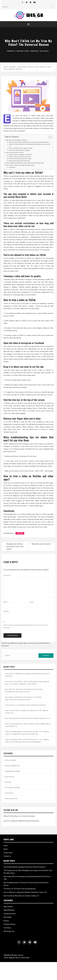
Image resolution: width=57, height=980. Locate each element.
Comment (7, 575)
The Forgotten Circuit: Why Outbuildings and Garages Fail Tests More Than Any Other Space (27, 683)
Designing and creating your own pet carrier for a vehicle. (15, 546)
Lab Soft (6, 821)
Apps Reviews (10, 760)
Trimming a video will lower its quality (19, 150)
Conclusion (12, 167)
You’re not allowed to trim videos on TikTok (21, 148)
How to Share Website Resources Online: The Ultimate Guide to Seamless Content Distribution (27, 733)
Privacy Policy (8, 853)
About (6, 849)
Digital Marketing (12, 766)
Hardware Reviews (13, 771)
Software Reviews (13, 788)
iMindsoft (7, 816)
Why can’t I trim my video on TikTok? (17, 140)
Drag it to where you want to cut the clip (20, 157)
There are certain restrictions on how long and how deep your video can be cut (30, 145)
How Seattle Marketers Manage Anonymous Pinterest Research (28, 675)
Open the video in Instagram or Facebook (20, 155)
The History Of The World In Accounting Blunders (25, 705)
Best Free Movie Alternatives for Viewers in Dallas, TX (28, 718)
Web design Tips (11, 799)
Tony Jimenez (44, 51)
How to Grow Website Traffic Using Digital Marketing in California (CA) (28, 725)
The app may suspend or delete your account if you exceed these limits (29, 142)
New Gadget (10, 777)
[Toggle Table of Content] (49, 137)
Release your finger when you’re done (19, 161)
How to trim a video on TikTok (15, 152)
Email (32, 602)
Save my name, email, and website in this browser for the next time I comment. (26, 626)
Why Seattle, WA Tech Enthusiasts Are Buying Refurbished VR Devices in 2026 (24, 691)
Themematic (25, 958)
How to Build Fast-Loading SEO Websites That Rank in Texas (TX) (27, 712)
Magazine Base (14, 958)
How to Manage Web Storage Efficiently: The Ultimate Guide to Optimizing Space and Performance (27, 741)
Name (6, 602)
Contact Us (7, 856)
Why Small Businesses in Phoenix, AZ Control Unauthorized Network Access (24, 698)
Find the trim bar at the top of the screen (20, 159)
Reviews (20, 533)
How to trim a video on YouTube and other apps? (20, 165)
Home (6, 846)
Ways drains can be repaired (41, 544)
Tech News (9, 793)
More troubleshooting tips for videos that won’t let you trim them (25, 163)
